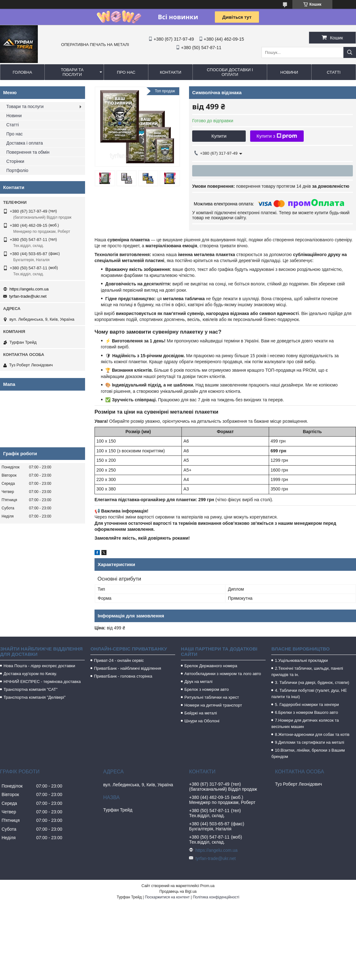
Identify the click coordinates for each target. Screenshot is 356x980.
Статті (334, 72)
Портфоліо (17, 170)
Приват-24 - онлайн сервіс (119, 660)
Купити (219, 136)
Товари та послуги (72, 72)
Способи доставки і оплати (230, 72)
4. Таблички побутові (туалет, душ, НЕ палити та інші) (309, 693)
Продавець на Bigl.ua (178, 891)
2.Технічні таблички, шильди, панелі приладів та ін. (307, 671)
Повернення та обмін (28, 152)
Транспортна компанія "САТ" (30, 689)
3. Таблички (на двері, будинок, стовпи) (312, 682)
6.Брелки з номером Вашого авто (306, 712)
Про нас (126, 72)
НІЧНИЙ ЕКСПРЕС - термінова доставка (42, 682)
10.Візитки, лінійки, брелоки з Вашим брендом (308, 753)
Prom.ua (207, 886)
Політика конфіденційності (216, 897)
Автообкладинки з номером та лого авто (223, 674)
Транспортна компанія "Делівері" (34, 697)
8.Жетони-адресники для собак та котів (312, 734)
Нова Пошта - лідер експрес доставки (39, 666)
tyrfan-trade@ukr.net (28, 296)
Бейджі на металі (201, 713)
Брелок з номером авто (207, 689)
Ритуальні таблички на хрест (212, 697)
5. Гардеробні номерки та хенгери (307, 705)
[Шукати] (350, 52)
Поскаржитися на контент (167, 897)
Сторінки (15, 161)
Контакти (170, 72)
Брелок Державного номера (211, 666)
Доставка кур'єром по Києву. (30, 674)
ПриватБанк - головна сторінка (123, 676)
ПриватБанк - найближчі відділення (127, 668)
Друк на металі (198, 682)
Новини (289, 72)
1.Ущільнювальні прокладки (301, 660)
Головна (22, 72)
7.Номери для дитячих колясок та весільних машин (305, 723)
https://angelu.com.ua (29, 289)
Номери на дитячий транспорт (213, 705)
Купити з (277, 136)
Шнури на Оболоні (202, 721)
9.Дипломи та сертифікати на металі (309, 742)
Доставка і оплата (25, 143)
